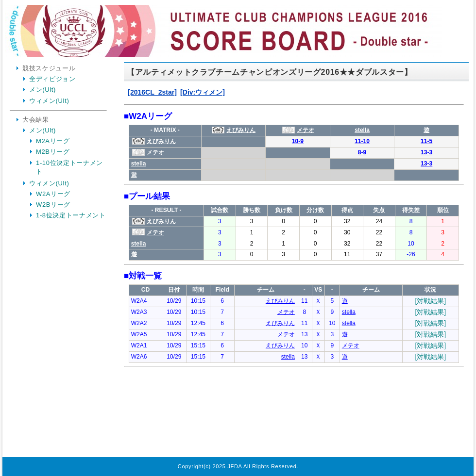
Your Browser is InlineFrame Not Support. (294, 261)
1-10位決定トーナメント (69, 167)
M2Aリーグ (53, 141)
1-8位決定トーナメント (71, 215)
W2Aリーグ (53, 194)
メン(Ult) (42, 90)
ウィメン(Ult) (49, 101)
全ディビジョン (52, 79)
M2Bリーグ (53, 152)
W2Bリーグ (53, 205)
